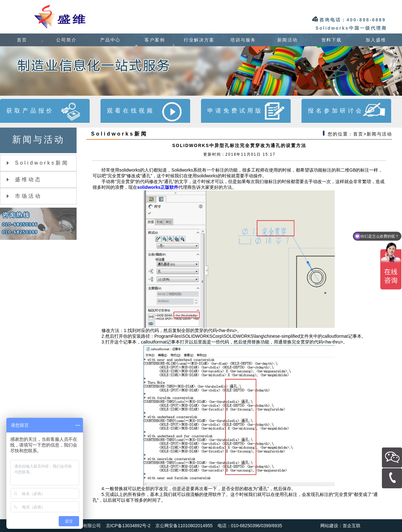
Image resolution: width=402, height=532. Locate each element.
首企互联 (352, 526)
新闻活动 (287, 40)
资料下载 (331, 40)
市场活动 (24, 196)
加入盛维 (376, 40)
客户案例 (155, 40)
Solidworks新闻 (38, 163)
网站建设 (329, 526)
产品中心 (110, 40)
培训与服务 (243, 40)
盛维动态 (24, 179)
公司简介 (66, 40)
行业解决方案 (199, 40)
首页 (22, 40)
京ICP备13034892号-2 (128, 526)
